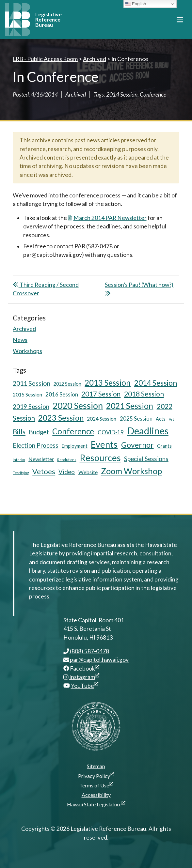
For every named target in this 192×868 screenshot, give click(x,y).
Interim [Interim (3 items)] (19, 460)
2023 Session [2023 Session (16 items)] (61, 418)
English (136, 4)
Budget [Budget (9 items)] (39, 432)
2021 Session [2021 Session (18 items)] (130, 406)
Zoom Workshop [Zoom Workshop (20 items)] (131, 471)
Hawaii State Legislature (96, 804)
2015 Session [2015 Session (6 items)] (27, 394)
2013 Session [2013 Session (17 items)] (108, 383)
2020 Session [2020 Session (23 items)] (78, 406)
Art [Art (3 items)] (171, 419)
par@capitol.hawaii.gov (96, 660)
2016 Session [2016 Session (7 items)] (62, 394)
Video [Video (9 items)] (67, 472)
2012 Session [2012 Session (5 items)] (67, 384)
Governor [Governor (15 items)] (137, 445)
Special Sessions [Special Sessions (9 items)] (146, 459)
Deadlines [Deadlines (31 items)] (148, 431)
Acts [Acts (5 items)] (161, 419)
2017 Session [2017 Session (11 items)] (101, 394)
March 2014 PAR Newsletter (107, 218)
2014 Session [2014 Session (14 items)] (156, 383)
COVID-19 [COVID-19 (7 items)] (111, 432)
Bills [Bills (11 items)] (19, 432)
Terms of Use (96, 785)
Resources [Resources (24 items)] (100, 458)
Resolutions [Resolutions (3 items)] (67, 460)
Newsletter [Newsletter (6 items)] (41, 459)
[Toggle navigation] (180, 20)
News (20, 340)
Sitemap (96, 766)
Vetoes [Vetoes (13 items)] (44, 471)
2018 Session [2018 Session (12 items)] (144, 394)
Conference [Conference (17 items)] (73, 431)
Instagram (84, 677)
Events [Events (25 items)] (104, 444)
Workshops (27, 351)
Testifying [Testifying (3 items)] (21, 473)
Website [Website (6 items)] (88, 472)
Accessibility (96, 795)
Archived (76, 94)
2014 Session (122, 94)
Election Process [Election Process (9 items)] (36, 445)
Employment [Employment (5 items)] (75, 446)
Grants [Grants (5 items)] (164, 446)
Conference (153, 94)
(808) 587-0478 (86, 651)
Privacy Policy (96, 776)
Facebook (81, 668)
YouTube (85, 686)
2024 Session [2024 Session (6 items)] (102, 418)
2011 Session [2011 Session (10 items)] (32, 383)
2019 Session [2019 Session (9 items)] (31, 406)
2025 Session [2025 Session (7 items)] (136, 418)
